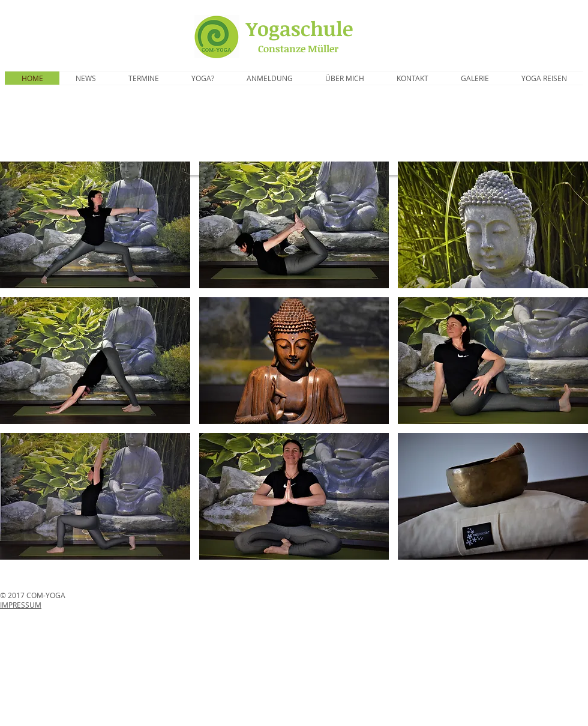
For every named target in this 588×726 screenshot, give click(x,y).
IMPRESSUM (21, 605)
